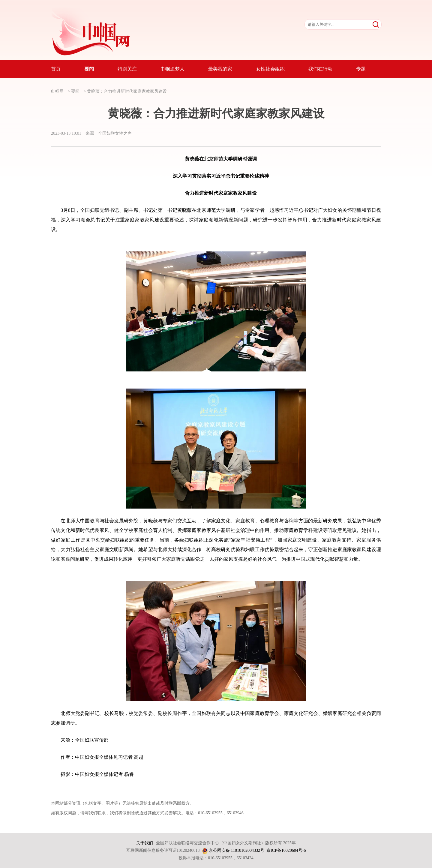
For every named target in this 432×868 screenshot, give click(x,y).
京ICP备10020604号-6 (286, 850)
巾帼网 (57, 91)
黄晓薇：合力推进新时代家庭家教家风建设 (127, 91)
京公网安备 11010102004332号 (237, 850)
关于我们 (145, 843)
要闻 (75, 91)
